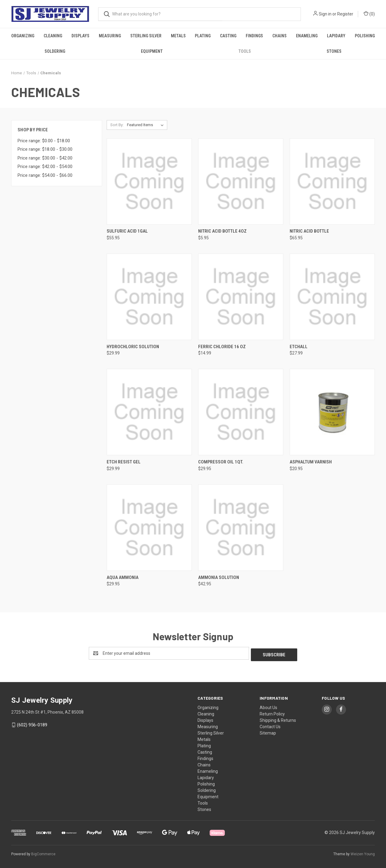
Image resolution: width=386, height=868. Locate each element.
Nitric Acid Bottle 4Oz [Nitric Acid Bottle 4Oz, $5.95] (222, 231)
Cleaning (53, 36)
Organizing (23, 36)
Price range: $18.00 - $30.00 (45, 149)
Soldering (55, 51)
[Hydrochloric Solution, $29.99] (149, 297)
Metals (178, 36)
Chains (280, 36)
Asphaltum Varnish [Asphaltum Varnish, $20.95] (311, 462)
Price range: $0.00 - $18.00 (44, 141)
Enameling (307, 36)
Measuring (110, 36)
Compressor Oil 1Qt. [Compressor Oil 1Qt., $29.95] (221, 462)
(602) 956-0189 (32, 723)
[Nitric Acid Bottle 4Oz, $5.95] (241, 182)
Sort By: (117, 125)
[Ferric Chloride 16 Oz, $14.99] (241, 297)
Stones (334, 51)
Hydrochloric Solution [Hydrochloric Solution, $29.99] (133, 347)
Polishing (365, 36)
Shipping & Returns (278, 719)
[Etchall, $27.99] (332, 297)
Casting (228, 36)
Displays (80, 36)
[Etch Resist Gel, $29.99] (149, 412)
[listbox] (146, 125)
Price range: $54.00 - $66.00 (45, 175)
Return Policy (272, 712)
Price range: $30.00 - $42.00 (45, 158)
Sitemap (268, 732)
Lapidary (336, 36)
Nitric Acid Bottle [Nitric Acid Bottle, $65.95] (309, 231)
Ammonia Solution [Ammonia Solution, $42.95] (219, 577)
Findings (254, 36)
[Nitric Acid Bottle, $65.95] (332, 182)
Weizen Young (363, 853)
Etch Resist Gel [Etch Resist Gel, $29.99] (124, 462)
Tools (245, 51)
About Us (268, 706)
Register (345, 14)
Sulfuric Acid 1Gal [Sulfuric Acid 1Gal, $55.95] (127, 231)
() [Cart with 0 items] (369, 14)
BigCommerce (43, 853)
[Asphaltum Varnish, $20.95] (332, 412)
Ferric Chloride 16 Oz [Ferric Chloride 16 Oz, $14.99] (222, 347)
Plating (203, 36)
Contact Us (270, 725)
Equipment (152, 51)
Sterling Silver (146, 36)
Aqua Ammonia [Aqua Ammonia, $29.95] (123, 577)
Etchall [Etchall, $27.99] (299, 347)
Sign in (325, 14)
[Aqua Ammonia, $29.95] (149, 528)
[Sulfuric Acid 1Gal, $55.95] (149, 182)
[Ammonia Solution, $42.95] (241, 528)
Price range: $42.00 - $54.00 (45, 167)
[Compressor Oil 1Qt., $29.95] (241, 412)
